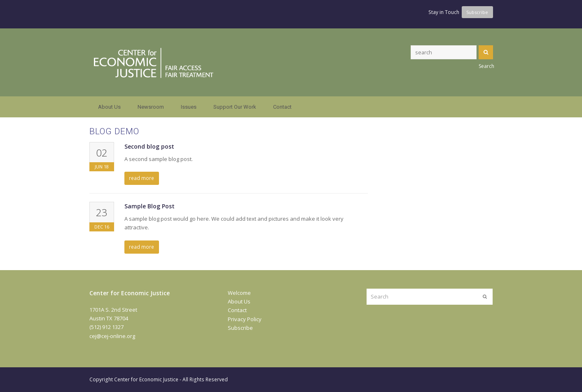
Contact (237, 310)
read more (141, 178)
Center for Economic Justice (146, 379)
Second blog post (149, 146)
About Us (239, 301)
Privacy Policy (245, 319)
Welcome (239, 293)
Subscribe (240, 328)
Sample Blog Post (150, 206)
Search (486, 52)
